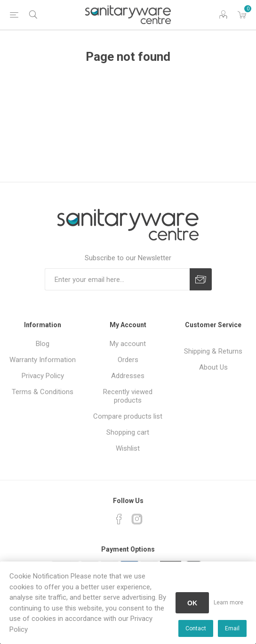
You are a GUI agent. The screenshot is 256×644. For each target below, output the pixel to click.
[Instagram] (137, 519)
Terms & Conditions (43, 392)
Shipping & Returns (213, 351)
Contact (196, 628)
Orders (128, 360)
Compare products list (128, 416)
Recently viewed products (128, 396)
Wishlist (128, 448)
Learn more (228, 603)
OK (192, 603)
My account (128, 344)
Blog (43, 344)
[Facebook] (119, 519)
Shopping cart (128, 432)
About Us (213, 367)
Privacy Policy (43, 376)
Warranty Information (43, 360)
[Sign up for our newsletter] (117, 279)
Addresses (128, 376)
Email (232, 628)
